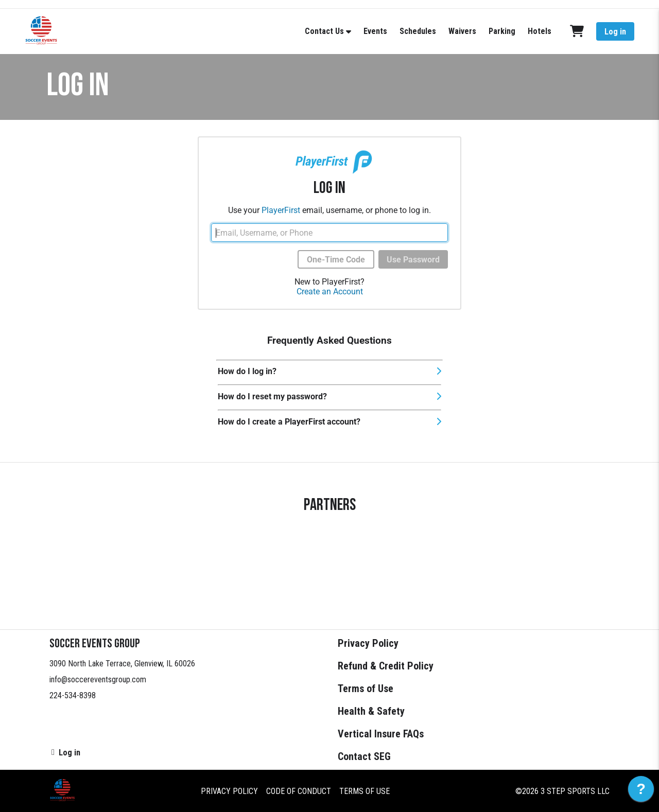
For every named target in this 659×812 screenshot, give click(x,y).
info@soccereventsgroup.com (98, 679)
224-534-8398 (73, 695)
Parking (502, 31)
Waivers (462, 31)
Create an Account (330, 292)
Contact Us (324, 31)
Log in (615, 32)
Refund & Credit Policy (386, 666)
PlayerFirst (281, 210)
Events (375, 31)
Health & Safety (371, 711)
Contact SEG (364, 756)
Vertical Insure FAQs (381, 734)
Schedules (418, 31)
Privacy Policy (368, 643)
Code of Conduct (299, 791)
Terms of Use (366, 689)
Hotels (540, 31)
